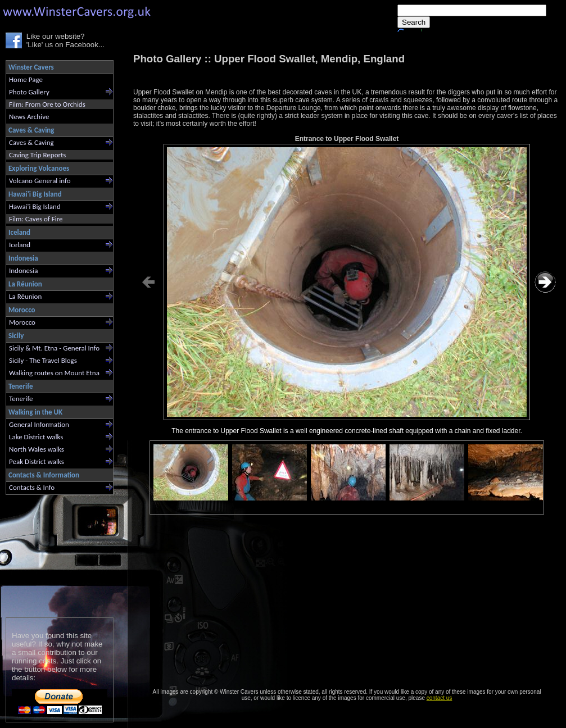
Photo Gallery (29, 92)
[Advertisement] (55, 554)
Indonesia (23, 270)
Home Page (26, 79)
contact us (440, 698)
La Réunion (25, 296)
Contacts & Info (32, 487)
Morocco (22, 322)
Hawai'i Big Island (35, 206)
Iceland (20, 245)
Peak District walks (37, 461)
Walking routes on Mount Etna (54, 373)
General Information (39, 424)
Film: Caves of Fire (36, 219)
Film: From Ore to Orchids (47, 104)
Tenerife (21, 399)
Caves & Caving (31, 142)
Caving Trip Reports (37, 155)
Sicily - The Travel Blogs (43, 360)
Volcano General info (40, 181)
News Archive (29, 117)
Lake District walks (36, 437)
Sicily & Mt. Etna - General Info (54, 348)
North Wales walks (37, 449)
